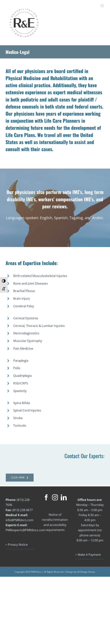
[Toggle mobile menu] (102, 6)
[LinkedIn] (64, 497)
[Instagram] (55, 497)
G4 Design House (86, 572)
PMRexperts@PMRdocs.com (25, 530)
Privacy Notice (18, 545)
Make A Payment (89, 555)
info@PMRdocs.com (20, 520)
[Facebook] (46, 497)
